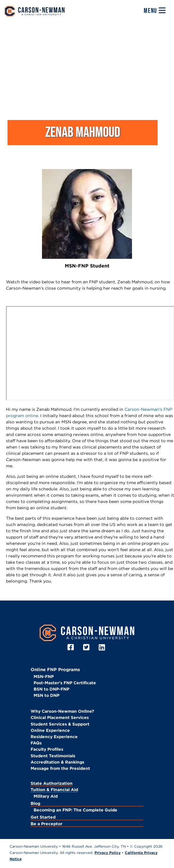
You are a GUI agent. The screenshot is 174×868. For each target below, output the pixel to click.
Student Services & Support (60, 724)
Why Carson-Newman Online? (62, 711)
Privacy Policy (108, 853)
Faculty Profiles (47, 749)
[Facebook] (72, 647)
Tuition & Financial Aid (54, 790)
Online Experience (50, 730)
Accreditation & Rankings (57, 762)
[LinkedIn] (103, 647)
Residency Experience (54, 737)
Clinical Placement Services (60, 717)
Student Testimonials (53, 756)
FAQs (36, 743)
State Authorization (52, 783)
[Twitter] (87, 647)
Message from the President (60, 768)
